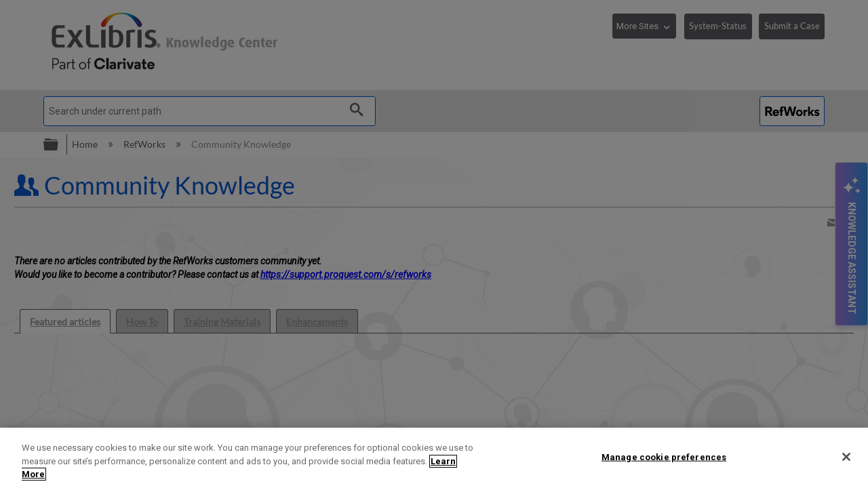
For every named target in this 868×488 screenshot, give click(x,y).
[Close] (846, 457)
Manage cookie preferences (664, 456)
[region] (434, 458)
